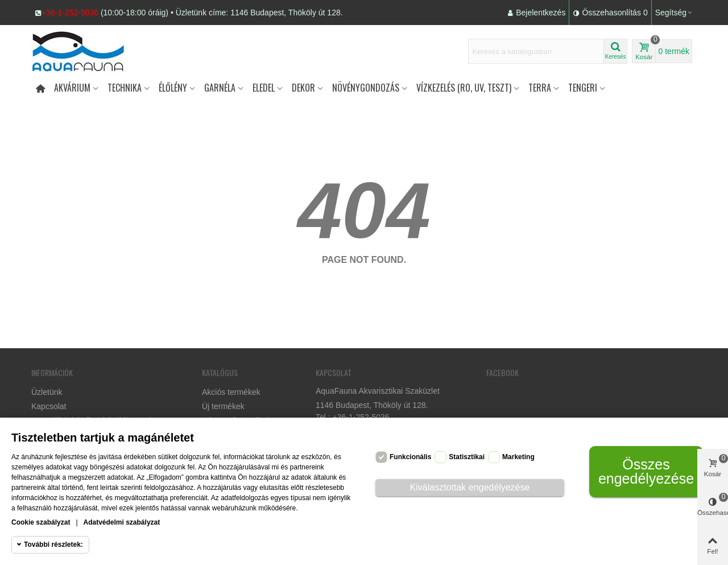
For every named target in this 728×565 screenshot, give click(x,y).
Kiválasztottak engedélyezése (470, 487)
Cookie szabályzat (41, 522)
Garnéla (220, 88)
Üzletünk (47, 392)
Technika (125, 88)
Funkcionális (410, 457)
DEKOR (303, 88)
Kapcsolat (49, 406)
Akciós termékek (231, 392)
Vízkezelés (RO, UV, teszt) (464, 88)
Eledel (264, 88)
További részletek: (53, 545)
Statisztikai (467, 457)
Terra (540, 88)
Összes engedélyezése (646, 471)
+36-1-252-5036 (70, 13)
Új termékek (223, 406)
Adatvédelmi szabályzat (122, 522)
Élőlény (173, 88)
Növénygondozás (366, 88)
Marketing (518, 457)
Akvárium (72, 88)
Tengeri (583, 88)
